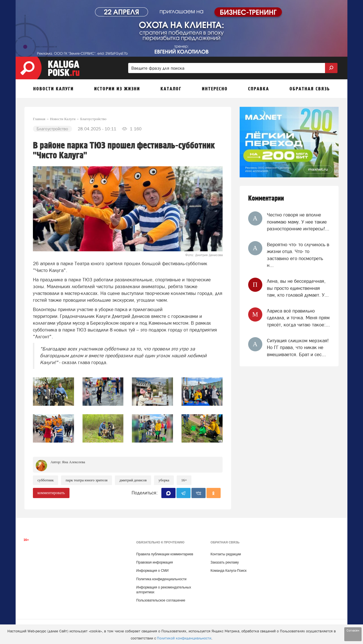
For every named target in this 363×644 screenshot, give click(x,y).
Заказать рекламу (225, 562)
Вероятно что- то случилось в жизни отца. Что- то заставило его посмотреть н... (298, 255)
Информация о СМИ (152, 571)
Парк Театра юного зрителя (86, 480)
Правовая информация (154, 562)
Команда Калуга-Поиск (228, 571)
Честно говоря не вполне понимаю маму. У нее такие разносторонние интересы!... (298, 222)
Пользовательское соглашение (161, 600)
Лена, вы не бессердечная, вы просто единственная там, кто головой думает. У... (298, 288)
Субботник (46, 480)
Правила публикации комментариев (165, 554)
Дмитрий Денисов (133, 480)
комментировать (51, 493)
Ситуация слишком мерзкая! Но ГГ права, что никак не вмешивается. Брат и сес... (298, 347)
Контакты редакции (226, 554)
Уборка (164, 480)
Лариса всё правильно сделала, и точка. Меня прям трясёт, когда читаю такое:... (298, 318)
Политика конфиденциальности (161, 579)
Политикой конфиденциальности (184, 638)
